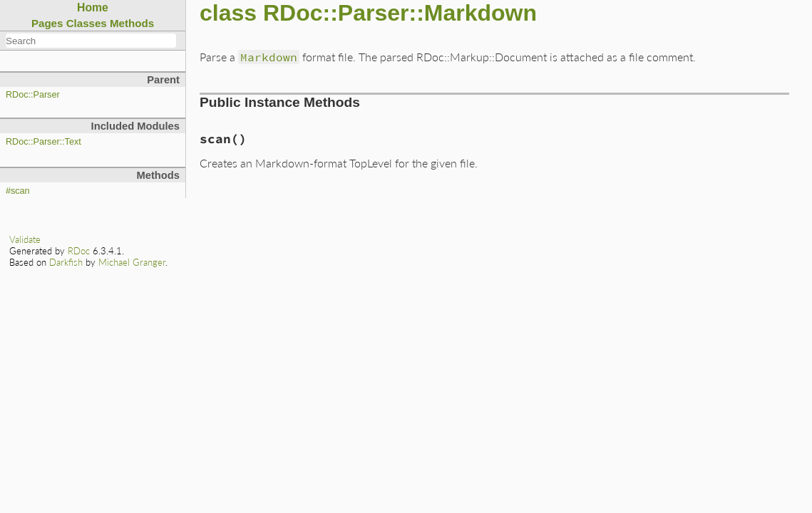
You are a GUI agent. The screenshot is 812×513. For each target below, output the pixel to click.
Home (93, 7)
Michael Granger (132, 262)
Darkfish (66, 262)
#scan (18, 191)
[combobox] (91, 41)
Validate (25, 239)
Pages (47, 23)
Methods (132, 23)
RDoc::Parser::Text (43, 142)
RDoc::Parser (33, 95)
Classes (87, 23)
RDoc (79, 251)
